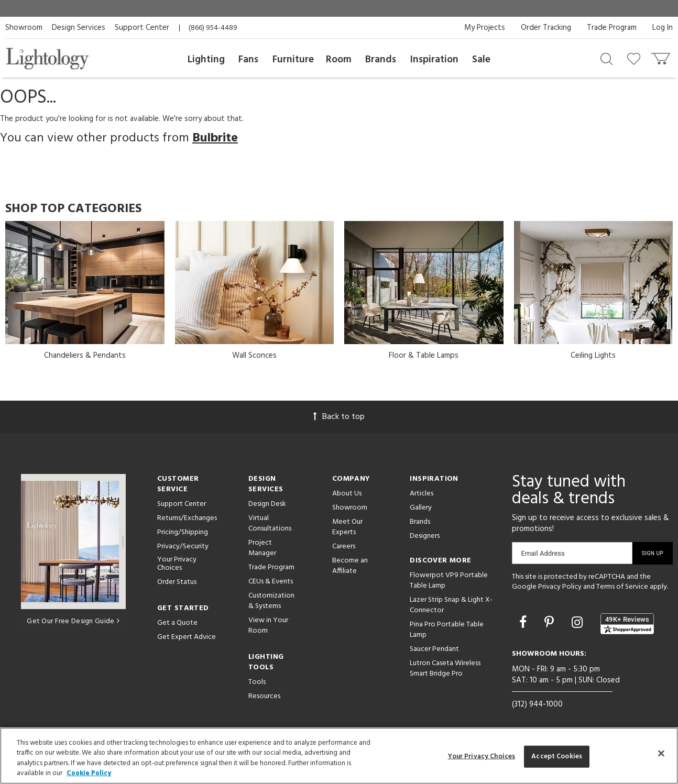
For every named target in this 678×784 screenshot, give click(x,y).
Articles (422, 494)
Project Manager (262, 548)
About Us (347, 494)
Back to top (339, 417)
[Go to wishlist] (636, 58)
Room (339, 60)
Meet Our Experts (347, 527)
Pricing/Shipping (183, 532)
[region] (339, 756)
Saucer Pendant (434, 649)
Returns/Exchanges (187, 518)
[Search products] (606, 58)
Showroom (24, 28)
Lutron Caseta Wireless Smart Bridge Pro (445, 669)
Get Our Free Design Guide (73, 621)
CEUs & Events (271, 582)
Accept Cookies (557, 757)
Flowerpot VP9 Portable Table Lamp (449, 581)
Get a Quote (177, 623)
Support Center (142, 28)
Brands (381, 60)
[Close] (661, 753)
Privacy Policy (560, 587)
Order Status (177, 582)
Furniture (293, 60)
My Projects (485, 28)
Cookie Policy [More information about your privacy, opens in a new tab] (89, 773)
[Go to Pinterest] (551, 624)
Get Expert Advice (187, 637)
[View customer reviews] (627, 624)
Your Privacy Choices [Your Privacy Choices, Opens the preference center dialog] (482, 757)
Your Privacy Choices (177, 565)
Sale (481, 60)
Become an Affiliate (350, 566)
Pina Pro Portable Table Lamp (447, 630)
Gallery (421, 508)
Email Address (543, 553)
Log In (663, 28)
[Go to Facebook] (524, 624)
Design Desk (267, 504)
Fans (248, 60)
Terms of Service (622, 587)
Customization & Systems (271, 601)
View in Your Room (268, 626)
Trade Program (612, 28)
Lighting (206, 60)
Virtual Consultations (270, 523)
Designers (425, 536)
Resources (264, 696)
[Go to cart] (661, 56)
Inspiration (434, 60)
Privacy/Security (183, 546)
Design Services (79, 28)
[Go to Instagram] (579, 624)
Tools (257, 682)
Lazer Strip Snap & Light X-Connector (451, 605)
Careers (344, 546)
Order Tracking (546, 28)
